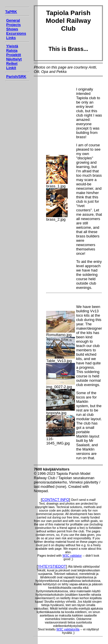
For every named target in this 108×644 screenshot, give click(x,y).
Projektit (14, 55)
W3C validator (72, 556)
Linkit (11, 68)
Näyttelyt (14, 59)
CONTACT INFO (55, 500)
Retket (12, 63)
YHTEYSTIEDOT (52, 566)
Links (11, 38)
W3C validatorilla (68, 629)
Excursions (16, 33)
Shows (12, 29)
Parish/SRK (16, 76)
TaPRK (11, 12)
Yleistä (12, 46)
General (13, 20)
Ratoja (12, 50)
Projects (14, 25)
